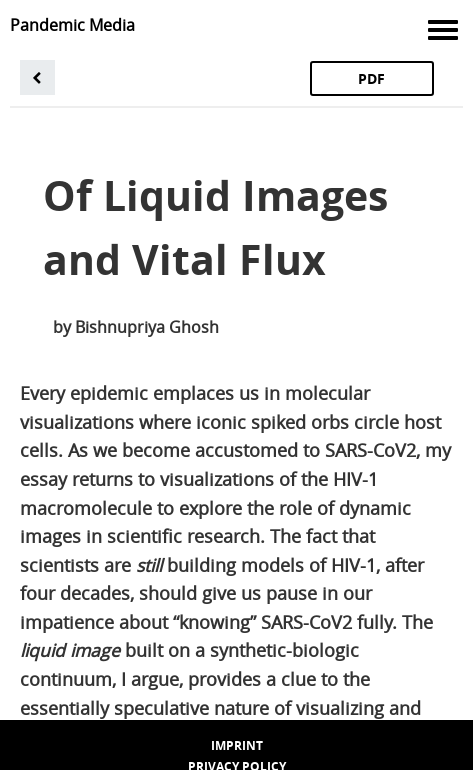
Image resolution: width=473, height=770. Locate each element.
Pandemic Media (72, 25)
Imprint (237, 745)
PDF (371, 78)
